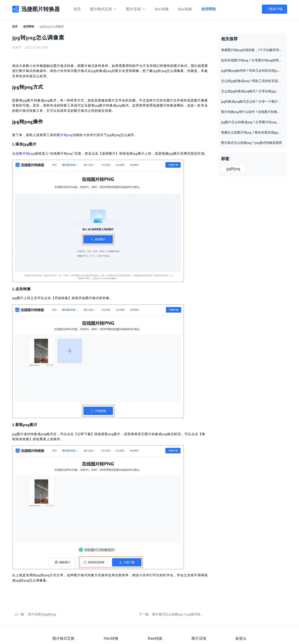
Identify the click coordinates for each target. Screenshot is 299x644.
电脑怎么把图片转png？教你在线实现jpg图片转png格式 (252, 132)
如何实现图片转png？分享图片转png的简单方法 (252, 60)
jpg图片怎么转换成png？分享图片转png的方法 (252, 122)
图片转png (65, 135)
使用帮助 (208, 9)
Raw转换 (185, 9)
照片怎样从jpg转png (42, 614)
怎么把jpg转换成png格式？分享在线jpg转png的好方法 (252, 91)
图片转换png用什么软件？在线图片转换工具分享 (252, 112)
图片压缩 (199, 638)
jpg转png (233, 169)
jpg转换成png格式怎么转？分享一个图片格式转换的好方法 (252, 102)
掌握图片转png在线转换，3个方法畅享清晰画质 (252, 50)
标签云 (241, 638)
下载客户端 (274, 9)
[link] (15, 27)
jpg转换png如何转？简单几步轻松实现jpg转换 (252, 71)
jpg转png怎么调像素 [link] (52, 27)
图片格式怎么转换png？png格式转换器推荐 (183, 614)
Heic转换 (162, 9)
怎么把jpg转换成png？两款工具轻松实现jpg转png (252, 81)
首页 (77, 9)
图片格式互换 (63, 638)
